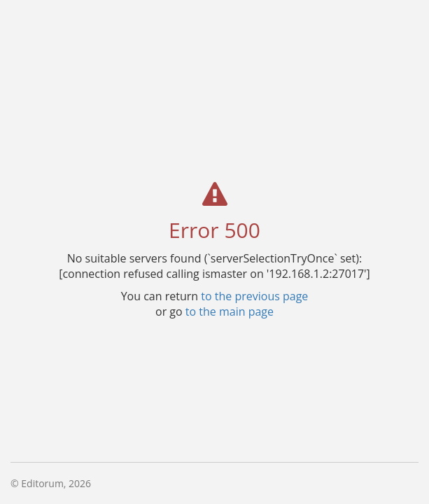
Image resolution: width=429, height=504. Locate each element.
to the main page (230, 311)
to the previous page (254, 295)
